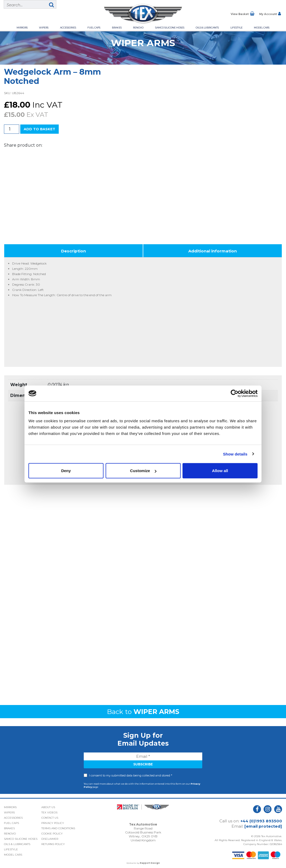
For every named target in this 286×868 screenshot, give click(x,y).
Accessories (68, 28)
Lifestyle (236, 28)
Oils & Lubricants (207, 28)
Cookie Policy (52, 832)
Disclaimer (50, 837)
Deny (66, 471)
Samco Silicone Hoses (170, 28)
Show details (235, 454)
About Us (48, 805)
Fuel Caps (94, 28)
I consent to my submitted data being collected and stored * (131, 774)
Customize (143, 471)
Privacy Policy (53, 821)
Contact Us (50, 816)
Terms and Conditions (58, 826)
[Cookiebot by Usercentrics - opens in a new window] (235, 393)
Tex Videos (49, 811)
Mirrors (22, 28)
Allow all (220, 471)
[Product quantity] (12, 129)
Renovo (138, 28)
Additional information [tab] (213, 249)
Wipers (44, 28)
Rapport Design (150, 861)
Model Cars (262, 28)
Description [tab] (73, 249)
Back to (143, 710)
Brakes (117, 28)
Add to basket (40, 129)
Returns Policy (53, 842)
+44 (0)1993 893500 (261, 819)
